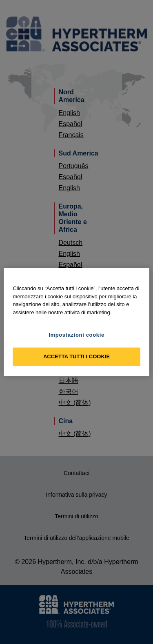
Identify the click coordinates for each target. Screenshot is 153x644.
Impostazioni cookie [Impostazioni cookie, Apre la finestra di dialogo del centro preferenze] (76, 335)
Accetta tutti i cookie (76, 356)
